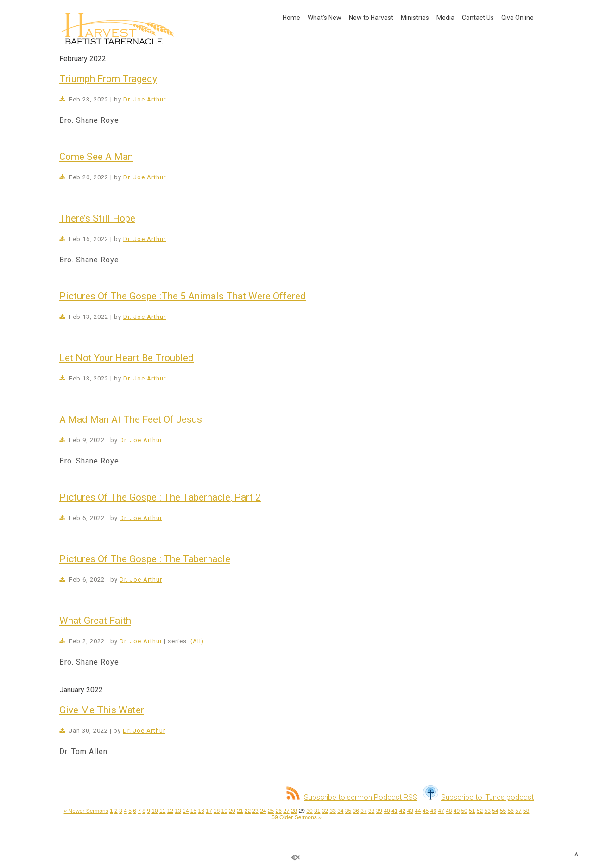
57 (518, 811)
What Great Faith (95, 621)
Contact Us (478, 18)
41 (394, 811)
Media (445, 18)
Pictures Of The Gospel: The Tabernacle (145, 559)
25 (271, 811)
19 (224, 811)
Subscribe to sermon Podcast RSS (352, 797)
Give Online (517, 18)
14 (186, 811)
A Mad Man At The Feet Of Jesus (131, 419)
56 (511, 811)
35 (348, 811)
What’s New (325, 18)
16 (201, 811)
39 (379, 811)
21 (240, 811)
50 (464, 811)
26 (279, 811)
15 (193, 811)
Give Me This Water (102, 710)
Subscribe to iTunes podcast (478, 797)
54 (495, 811)
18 (217, 811)
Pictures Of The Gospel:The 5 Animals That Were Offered (183, 296)
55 (503, 811)
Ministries (415, 18)
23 (255, 811)
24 (263, 811)
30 (309, 811)
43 (410, 811)
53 (488, 811)
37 (363, 811)
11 (162, 811)
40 (387, 811)
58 (526, 811)
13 (178, 811)
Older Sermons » (300, 817)
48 (449, 811)
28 (294, 811)
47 (441, 811)
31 (317, 811)
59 (274, 817)
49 (457, 811)
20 (232, 811)
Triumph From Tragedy (108, 79)
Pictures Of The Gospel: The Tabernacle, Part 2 (160, 497)
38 (371, 811)
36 (356, 811)
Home (291, 18)
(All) (197, 641)
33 (332, 811)
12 (170, 811)
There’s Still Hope (97, 218)
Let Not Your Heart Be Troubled (126, 358)
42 (402, 811)
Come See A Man (96, 157)
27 (286, 811)
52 (480, 811)
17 (209, 811)
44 (418, 811)
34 (340, 811)
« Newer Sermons (86, 811)
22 (248, 811)
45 (426, 811)
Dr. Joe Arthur (145, 99)
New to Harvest (371, 18)
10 (155, 811)
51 (472, 811)
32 (325, 811)
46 (433, 811)
